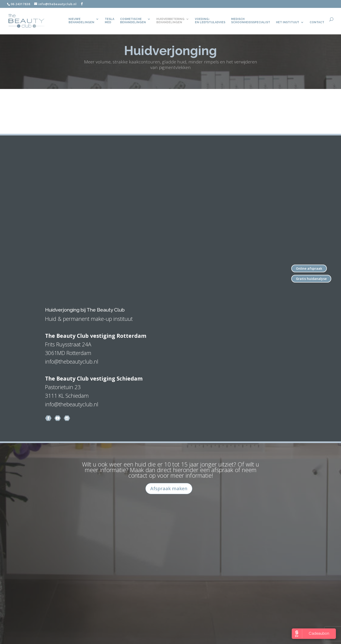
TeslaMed (110, 21)
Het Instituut (288, 22)
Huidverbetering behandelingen (170, 21)
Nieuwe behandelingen (81, 21)
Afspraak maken (169, 488)
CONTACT (317, 22)
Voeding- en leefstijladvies (210, 21)
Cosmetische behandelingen (133, 21)
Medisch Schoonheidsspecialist (251, 21)
